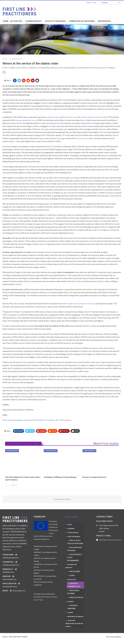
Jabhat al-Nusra (54, 117)
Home (13, 21)
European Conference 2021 (74, 585)
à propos (71, 602)
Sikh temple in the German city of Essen (79, 304)
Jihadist (115, 136)
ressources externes (73, 592)
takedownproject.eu (11, 558)
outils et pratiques (63, 21)
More (108, 21)
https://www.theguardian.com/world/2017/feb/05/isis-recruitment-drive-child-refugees (37, 420)
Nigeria (42, 139)
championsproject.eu (11, 565)
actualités (24, 21)
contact (70, 613)
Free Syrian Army (70, 117)
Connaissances (41, 21)
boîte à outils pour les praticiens (75, 542)
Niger (63, 139)
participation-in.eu (10, 587)
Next (15, 485)
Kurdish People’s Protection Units (94, 117)
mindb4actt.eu (8, 572)
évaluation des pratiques (75, 549)
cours (72, 576)
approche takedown (72, 607)
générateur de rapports (76, 617)
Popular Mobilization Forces (26, 120)
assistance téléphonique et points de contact (74, 624)
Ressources (72, 580)
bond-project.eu (19, 591)
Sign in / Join (91, 3)
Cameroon (81, 139)
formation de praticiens (89, 21)
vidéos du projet (76, 598)
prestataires (75, 572)
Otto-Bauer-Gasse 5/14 (109, 526)
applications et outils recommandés (75, 558)
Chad (58, 139)
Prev (8, 485)
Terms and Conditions (114, 637)
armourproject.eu (9, 580)
